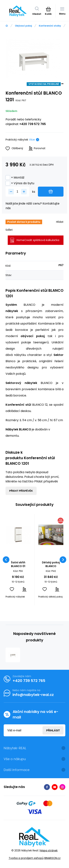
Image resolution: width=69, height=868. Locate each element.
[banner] (18, 11)
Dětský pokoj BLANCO (51, 564)
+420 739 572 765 (33, 124)
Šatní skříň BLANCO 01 (18, 564)
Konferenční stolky (50, 26)
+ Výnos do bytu (20, 183)
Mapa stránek (49, 850)
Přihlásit (53, 730)
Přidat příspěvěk (21, 491)
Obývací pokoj (23, 26)
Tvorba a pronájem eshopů (26, 858)
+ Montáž (15, 177)
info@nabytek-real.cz (33, 695)
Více (32, 140)
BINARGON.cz (52, 858)
